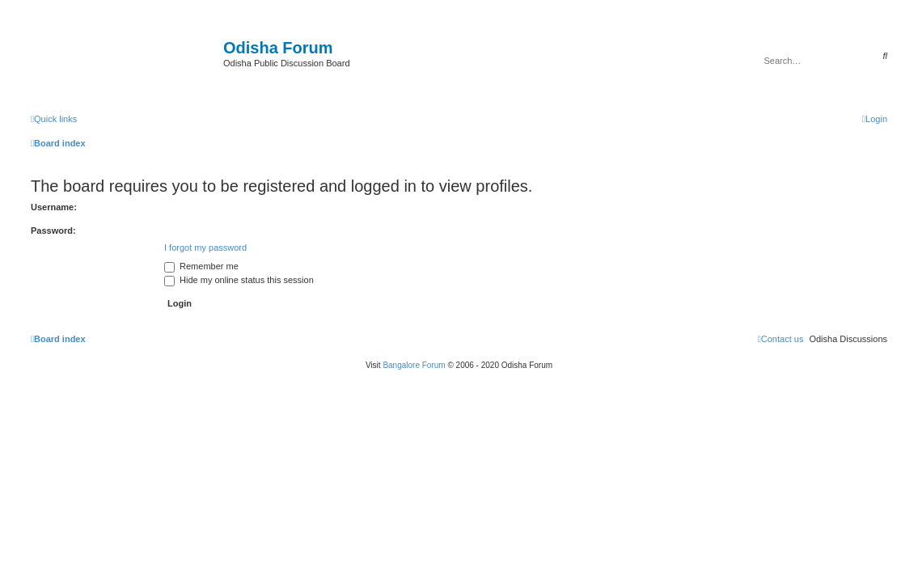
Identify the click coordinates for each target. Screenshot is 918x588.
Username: (54, 207)
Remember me (201, 266)
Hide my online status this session (239, 280)
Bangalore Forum (414, 365)
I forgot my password (205, 247)
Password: (53, 231)
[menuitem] (875, 119)
